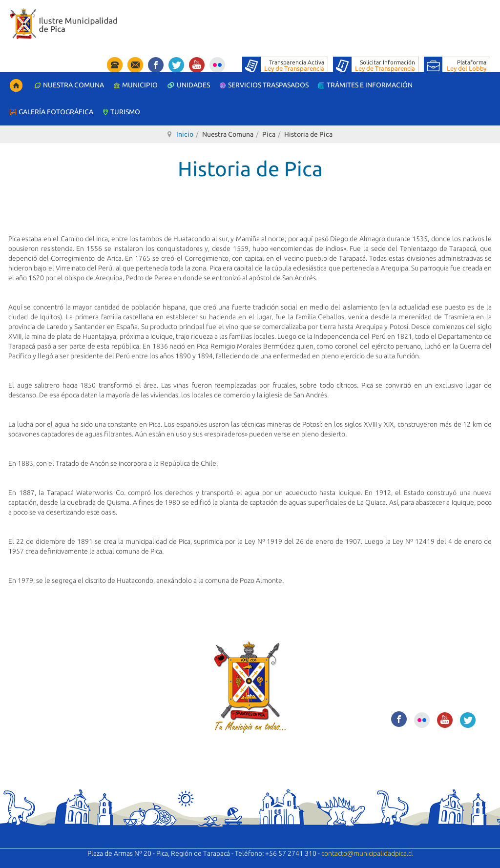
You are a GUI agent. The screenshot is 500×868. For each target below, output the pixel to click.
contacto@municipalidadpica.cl (367, 853)
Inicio (185, 134)
